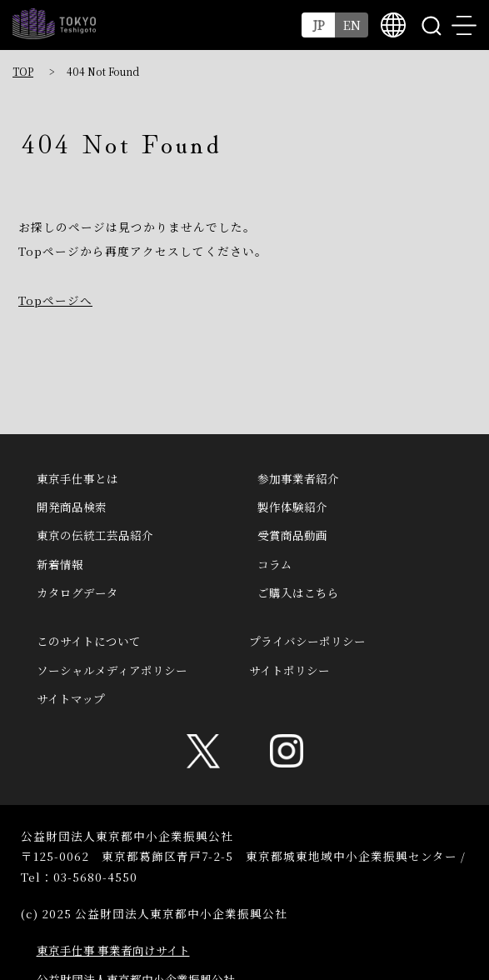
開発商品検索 (72, 507)
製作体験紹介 (292, 507)
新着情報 (60, 564)
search (431, 25)
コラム (275, 564)
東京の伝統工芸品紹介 (95, 535)
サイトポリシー (289, 670)
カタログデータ (77, 592)
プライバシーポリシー (307, 641)
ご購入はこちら (298, 592)
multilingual (393, 25)
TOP (23, 71)
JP (319, 25)
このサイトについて (89, 641)
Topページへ (55, 300)
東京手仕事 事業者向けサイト (113, 950)
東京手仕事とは (77, 478)
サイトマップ (71, 698)
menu (464, 25)
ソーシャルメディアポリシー (112, 670)
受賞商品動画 (292, 535)
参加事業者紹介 (298, 478)
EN (352, 25)
